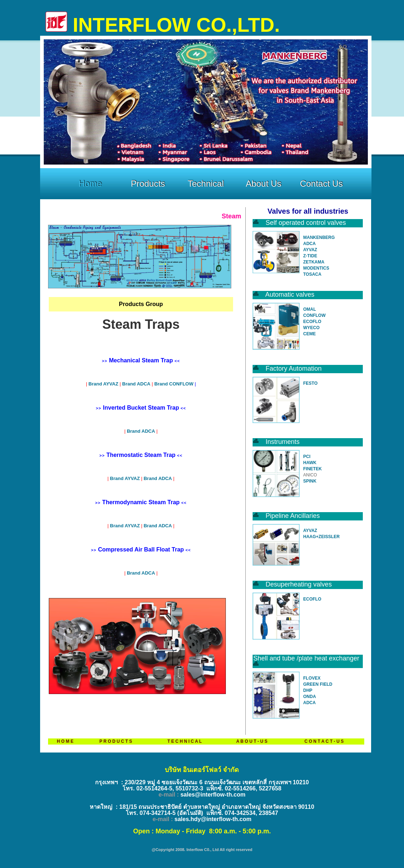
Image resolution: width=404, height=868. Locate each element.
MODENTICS (316, 268)
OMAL (310, 309)
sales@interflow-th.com (213, 795)
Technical (206, 184)
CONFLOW (314, 315)
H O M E (65, 741)
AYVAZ (310, 250)
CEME (310, 334)
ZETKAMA (314, 262)
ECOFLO (312, 322)
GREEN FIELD (318, 684)
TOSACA (312, 274)
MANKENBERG (319, 237)
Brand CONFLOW (174, 384)
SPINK (310, 481)
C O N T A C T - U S (324, 741)
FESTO (310, 383)
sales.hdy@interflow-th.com (213, 819)
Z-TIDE (310, 256)
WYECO (311, 328)
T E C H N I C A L (184, 741)
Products (148, 184)
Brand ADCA (136, 384)
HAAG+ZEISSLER (321, 537)
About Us (264, 184)
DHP (308, 690)
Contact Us (321, 184)
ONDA (310, 697)
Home (90, 184)
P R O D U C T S (116, 741)
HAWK (310, 463)
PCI (307, 457)
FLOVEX (312, 678)
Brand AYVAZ (104, 384)
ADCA (310, 244)
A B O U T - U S (252, 741)
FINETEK (312, 469)
